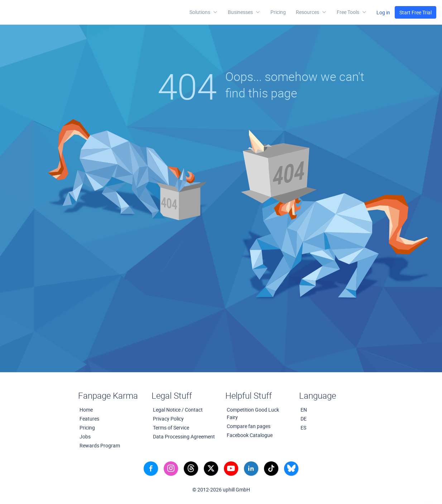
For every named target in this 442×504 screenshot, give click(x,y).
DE (304, 419)
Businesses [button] (244, 12)
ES (303, 428)
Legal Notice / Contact (178, 410)
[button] (311, 12)
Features (89, 419)
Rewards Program (100, 445)
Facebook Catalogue (250, 435)
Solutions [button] (204, 12)
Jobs (85, 436)
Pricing (278, 12)
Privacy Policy (168, 419)
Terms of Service (171, 428)
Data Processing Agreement (184, 436)
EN (304, 410)
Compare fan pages (249, 426)
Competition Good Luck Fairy (253, 413)
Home (86, 410)
